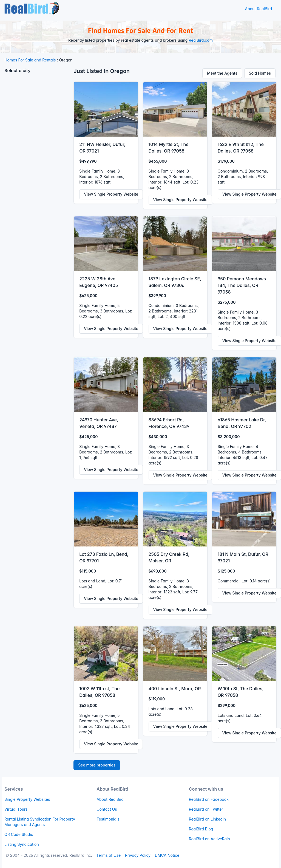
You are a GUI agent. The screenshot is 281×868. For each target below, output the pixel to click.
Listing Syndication (22, 844)
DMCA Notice (167, 855)
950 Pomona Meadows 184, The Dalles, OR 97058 (242, 285)
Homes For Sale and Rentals (30, 60)
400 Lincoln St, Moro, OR (175, 689)
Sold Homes (260, 73)
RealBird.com (201, 40)
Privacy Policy (138, 855)
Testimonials (108, 819)
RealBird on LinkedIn (207, 819)
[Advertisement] (37, 160)
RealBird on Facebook (209, 799)
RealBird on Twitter (206, 809)
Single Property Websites (27, 799)
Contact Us (107, 809)
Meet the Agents (222, 73)
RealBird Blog (201, 829)
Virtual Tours (16, 809)
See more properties (97, 765)
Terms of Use (108, 855)
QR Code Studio (19, 834)
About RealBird (258, 9)
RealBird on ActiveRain (209, 839)
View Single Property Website (111, 194)
